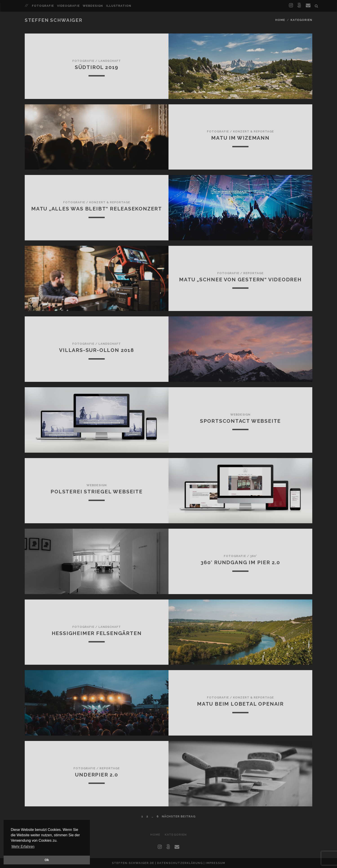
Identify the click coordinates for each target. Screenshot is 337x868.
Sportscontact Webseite (240, 421)
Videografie (68, 6)
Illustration (119, 6)
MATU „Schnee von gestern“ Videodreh (240, 280)
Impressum (215, 863)
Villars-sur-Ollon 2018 (96, 350)
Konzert (241, 131)
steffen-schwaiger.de (133, 863)
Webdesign (93, 6)
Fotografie (43, 6)
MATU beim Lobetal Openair (240, 704)
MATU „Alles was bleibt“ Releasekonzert (97, 209)
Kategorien (301, 20)
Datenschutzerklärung (180, 863)
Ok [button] (47, 860)
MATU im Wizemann (240, 138)
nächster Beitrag (179, 816)
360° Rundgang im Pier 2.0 (240, 562)
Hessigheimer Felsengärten (97, 633)
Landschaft (110, 61)
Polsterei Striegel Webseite (96, 492)
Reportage (264, 131)
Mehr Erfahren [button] (23, 847)
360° (254, 556)
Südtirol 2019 (97, 67)
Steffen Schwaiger (53, 20)
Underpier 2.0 (96, 775)
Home (280, 20)
